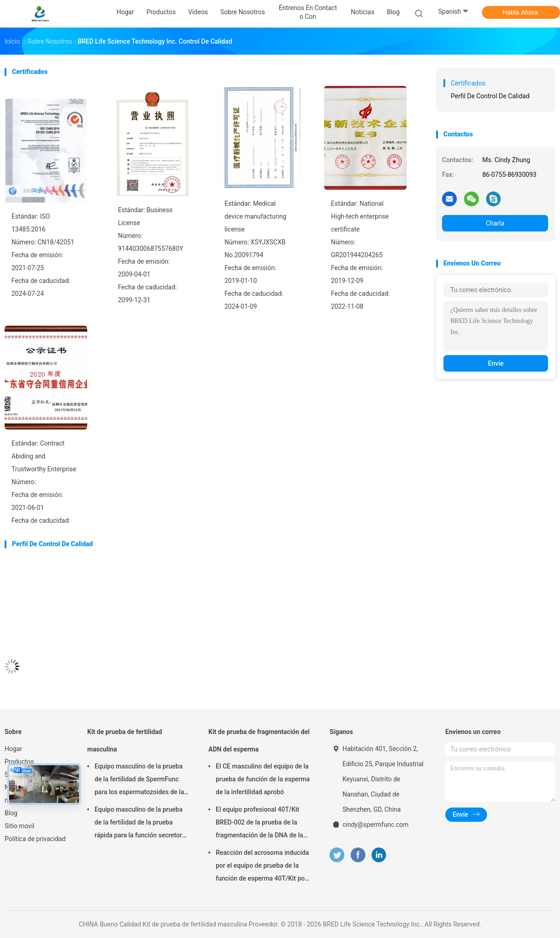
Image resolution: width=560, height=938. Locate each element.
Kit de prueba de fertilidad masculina (125, 740)
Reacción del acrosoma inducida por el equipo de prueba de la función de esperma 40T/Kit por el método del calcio (262, 867)
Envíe (496, 363)
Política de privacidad (35, 839)
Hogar (13, 749)
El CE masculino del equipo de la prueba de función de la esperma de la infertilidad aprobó (263, 779)
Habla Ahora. (521, 12)
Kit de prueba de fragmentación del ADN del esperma (259, 740)
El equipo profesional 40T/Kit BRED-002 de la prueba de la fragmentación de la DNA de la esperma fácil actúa (259, 824)
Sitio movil (20, 826)
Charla (495, 223)
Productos (19, 762)
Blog (11, 813)
